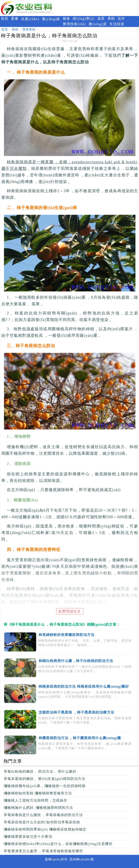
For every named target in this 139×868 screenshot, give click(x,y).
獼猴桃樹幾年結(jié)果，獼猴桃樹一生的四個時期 (45, 786)
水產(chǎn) (30, 19)
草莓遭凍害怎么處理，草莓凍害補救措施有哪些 (43, 851)
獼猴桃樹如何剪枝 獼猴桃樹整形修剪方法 (38, 793)
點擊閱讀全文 (70, 611)
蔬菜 (101, 19)
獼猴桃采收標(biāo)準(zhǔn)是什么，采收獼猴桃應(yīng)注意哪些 (58, 844)
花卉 (121, 19)
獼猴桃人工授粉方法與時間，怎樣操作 (36, 800)
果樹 (111, 19)
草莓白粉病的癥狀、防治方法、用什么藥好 (40, 771)
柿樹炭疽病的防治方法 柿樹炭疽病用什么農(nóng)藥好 (84, 686)
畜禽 (15, 19)
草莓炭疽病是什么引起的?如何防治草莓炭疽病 (42, 822)
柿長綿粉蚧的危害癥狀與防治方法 (67, 635)
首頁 (5, 19)
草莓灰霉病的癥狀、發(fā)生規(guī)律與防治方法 (45, 779)
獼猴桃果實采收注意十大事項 (28, 837)
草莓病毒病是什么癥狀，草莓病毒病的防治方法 (43, 815)
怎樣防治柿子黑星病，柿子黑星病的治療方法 (76, 712)
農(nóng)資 (98, 24)
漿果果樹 (29, 29)
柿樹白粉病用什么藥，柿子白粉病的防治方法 (76, 661)
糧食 (66, 19)
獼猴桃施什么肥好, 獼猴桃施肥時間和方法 (38, 808)
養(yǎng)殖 (51, 19)
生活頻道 (117, 24)
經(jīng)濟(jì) (84, 19)
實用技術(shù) (74, 24)
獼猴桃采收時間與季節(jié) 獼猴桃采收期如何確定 (45, 829)
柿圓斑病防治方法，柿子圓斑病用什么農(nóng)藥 (80, 738)
